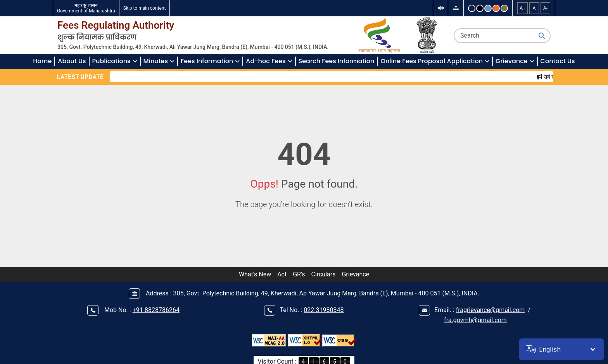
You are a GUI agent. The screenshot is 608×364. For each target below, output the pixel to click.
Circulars (323, 274)
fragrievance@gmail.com (491, 310)
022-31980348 (324, 310)
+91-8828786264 (156, 310)
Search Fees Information (337, 61)
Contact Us (558, 61)
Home (42, 61)
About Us (72, 61)
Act (282, 274)
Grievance (355, 274)
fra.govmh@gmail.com (475, 320)
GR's (299, 274)
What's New (255, 274)
